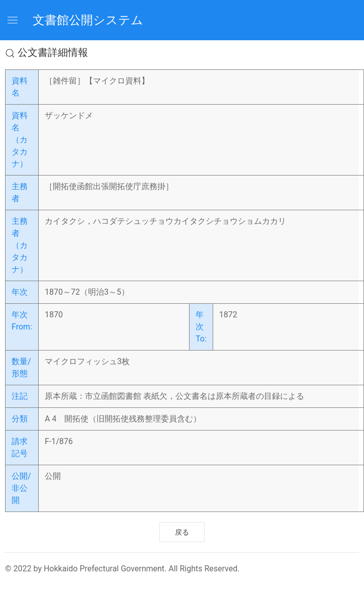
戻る (182, 532)
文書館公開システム (88, 20)
